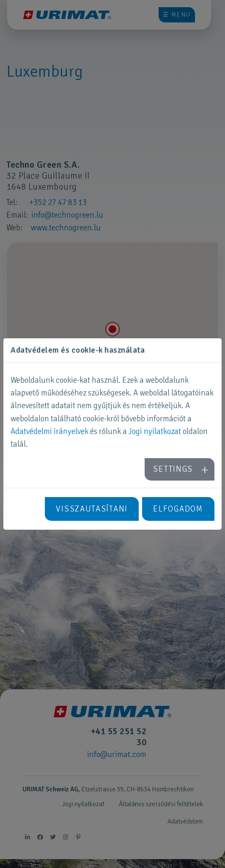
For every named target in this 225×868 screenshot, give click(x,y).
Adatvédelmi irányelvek (49, 431)
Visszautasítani (92, 509)
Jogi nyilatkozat (155, 431)
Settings (173, 469)
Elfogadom (178, 509)
